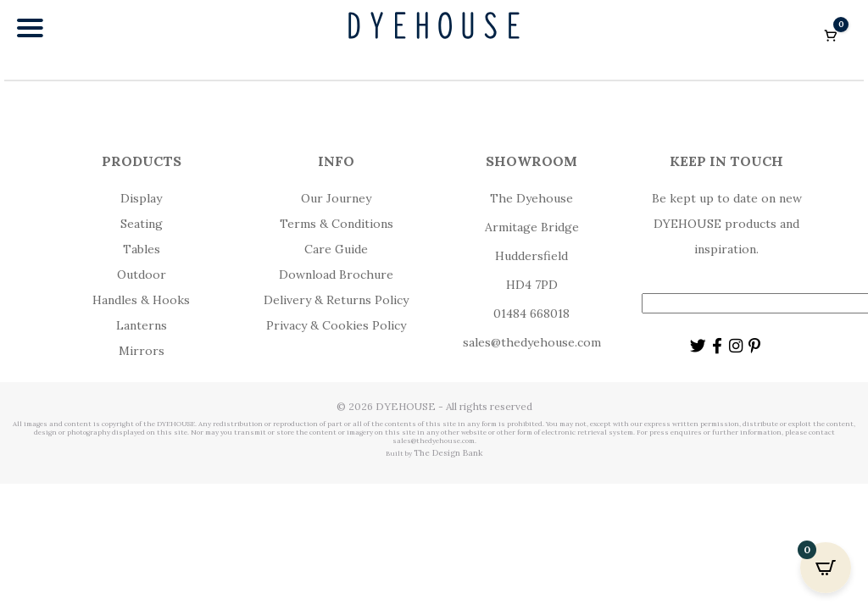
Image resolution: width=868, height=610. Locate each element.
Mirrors (142, 351)
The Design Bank (448, 453)
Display (141, 198)
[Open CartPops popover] (826, 568)
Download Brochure (336, 274)
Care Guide (336, 249)
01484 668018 (531, 313)
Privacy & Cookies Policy (336, 325)
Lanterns (142, 325)
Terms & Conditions (337, 224)
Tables (142, 249)
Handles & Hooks (141, 300)
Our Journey (336, 198)
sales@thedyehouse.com (532, 342)
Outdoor (142, 274)
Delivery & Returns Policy (336, 300)
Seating (142, 224)
